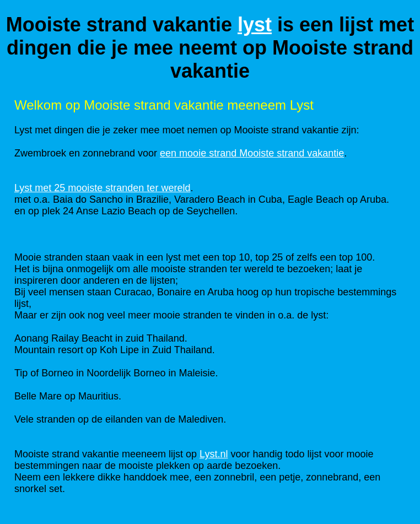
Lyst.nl (214, 454)
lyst (255, 25)
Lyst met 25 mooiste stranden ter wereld (102, 188)
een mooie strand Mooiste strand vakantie (252, 153)
